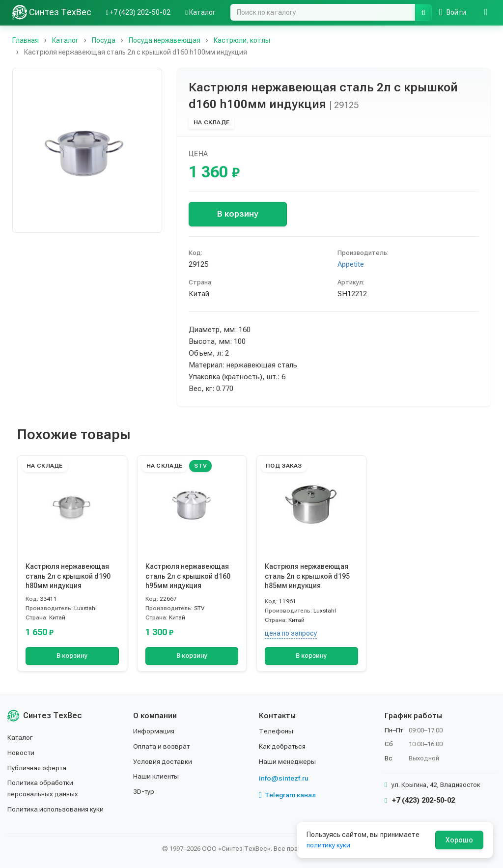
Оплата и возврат (162, 747)
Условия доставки (163, 762)
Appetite (351, 264)
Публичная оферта (38, 769)
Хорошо (459, 840)
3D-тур (144, 792)
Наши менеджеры (287, 762)
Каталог (21, 739)
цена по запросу (291, 633)
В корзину (238, 214)
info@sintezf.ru (284, 779)
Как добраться (283, 747)
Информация (154, 732)
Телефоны (276, 732)
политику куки (329, 845)
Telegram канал (288, 796)
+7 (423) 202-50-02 (420, 802)
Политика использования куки (56, 810)
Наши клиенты (156, 777)
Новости (21, 754)
